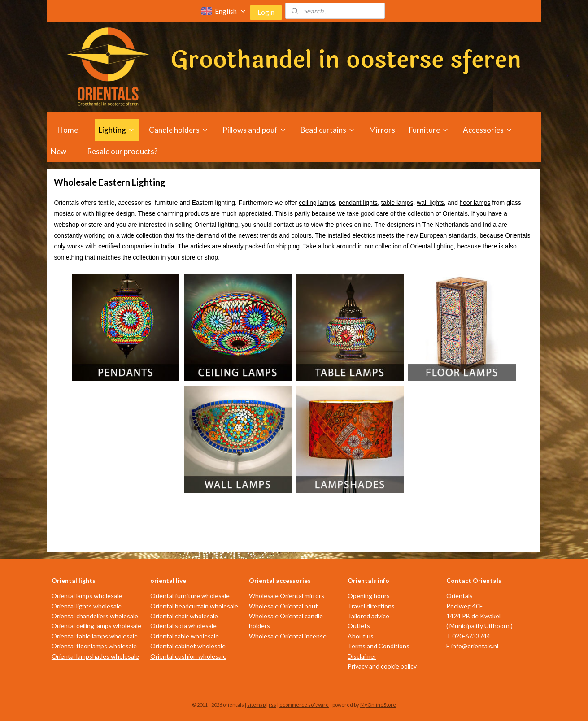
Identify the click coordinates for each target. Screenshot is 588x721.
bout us (363, 636)
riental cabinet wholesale (191, 646)
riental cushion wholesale (191, 656)
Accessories (488, 130)
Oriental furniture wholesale (190, 596)
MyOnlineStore (378, 705)
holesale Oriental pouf (286, 606)
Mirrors (382, 130)
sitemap (256, 705)
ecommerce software (304, 705)
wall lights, (431, 203)
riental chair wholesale (187, 616)
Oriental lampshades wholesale (95, 656)
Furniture (429, 130)
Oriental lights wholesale (87, 606)
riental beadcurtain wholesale (197, 606)
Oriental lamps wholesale (87, 596)
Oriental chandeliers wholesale (95, 616)
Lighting (117, 130)
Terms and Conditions (379, 646)
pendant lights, (359, 203)
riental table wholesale (187, 636)
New (59, 151)
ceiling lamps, (318, 203)
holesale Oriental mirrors (290, 596)
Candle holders (179, 130)
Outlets (359, 626)
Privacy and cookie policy (382, 666)
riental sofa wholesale (186, 626)
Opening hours (369, 596)
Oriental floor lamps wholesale (94, 646)
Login (266, 12)
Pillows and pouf (255, 130)
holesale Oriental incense (291, 636)
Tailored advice (368, 616)
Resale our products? (122, 151)
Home (68, 130)
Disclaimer (362, 656)
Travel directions (371, 606)
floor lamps (475, 203)
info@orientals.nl (475, 646)
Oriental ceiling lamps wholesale (96, 626)
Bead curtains (328, 130)
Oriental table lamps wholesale (95, 636)
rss (272, 705)
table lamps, (398, 203)
